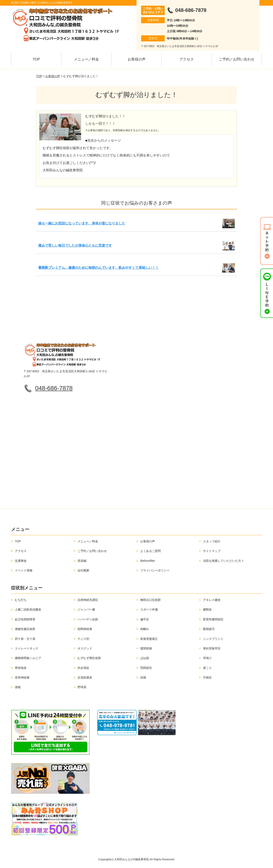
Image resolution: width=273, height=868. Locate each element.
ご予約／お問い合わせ (237, 59)
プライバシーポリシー (155, 570)
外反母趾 (83, 668)
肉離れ (145, 629)
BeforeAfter (148, 561)
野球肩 (82, 687)
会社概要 (83, 570)
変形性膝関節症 (213, 619)
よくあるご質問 (151, 551)
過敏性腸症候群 (25, 629)
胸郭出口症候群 (151, 600)
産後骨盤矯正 (149, 639)
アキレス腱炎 (212, 600)
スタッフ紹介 (212, 541)
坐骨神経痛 (22, 677)
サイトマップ (212, 551)
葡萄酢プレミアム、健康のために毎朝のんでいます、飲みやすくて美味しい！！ (98, 268)
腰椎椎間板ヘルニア (28, 658)
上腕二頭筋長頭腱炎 (28, 609)
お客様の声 (137, 59)
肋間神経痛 (85, 629)
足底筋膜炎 (85, 677)
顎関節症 (146, 668)
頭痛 (143, 677)
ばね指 (145, 658)
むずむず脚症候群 (89, 658)
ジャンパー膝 (86, 609)
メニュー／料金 (86, 59)
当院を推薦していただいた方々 (223, 561)
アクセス (187, 59)
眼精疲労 (209, 629)
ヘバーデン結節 (88, 619)
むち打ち (21, 600)
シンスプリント (213, 639)
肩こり (207, 668)
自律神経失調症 (88, 600)
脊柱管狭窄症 (212, 648)
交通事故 (21, 561)
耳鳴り (207, 658)
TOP (36, 59)
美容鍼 (82, 561)
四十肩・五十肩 (25, 639)
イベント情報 (24, 570)
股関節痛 (146, 648)
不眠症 (207, 677)
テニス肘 (83, 639)
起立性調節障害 (25, 619)
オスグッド (85, 648)
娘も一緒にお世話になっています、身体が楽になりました (82, 223)
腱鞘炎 (207, 609)
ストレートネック (27, 648)
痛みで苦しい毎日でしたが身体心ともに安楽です (75, 245)
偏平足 (145, 619)
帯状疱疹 (21, 668)
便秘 (18, 687)
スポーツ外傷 (149, 609)
